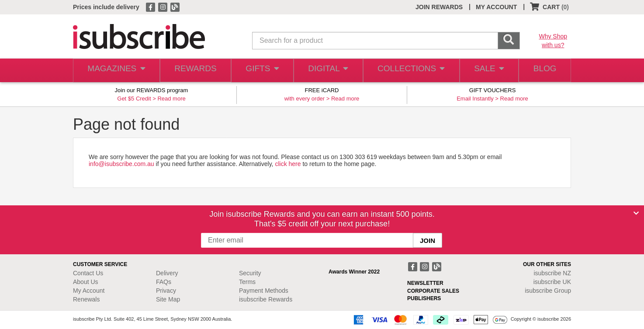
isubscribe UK (552, 282)
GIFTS (261, 71)
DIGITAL (327, 71)
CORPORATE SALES (433, 291)
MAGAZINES (115, 71)
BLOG (544, 71)
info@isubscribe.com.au (121, 164)
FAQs (164, 282)
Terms (247, 282)
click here (288, 164)
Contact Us (88, 273)
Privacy (166, 291)
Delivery (167, 273)
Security (250, 273)
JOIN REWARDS (439, 7)
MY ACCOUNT (496, 7)
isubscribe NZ (552, 273)
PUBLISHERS (424, 298)
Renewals (86, 299)
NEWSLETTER (425, 283)
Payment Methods (264, 291)
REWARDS (193, 71)
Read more (171, 99)
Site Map (168, 299)
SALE (485, 71)
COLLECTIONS (409, 71)
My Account (89, 291)
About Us (86, 282)
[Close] (636, 213)
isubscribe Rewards (266, 299)
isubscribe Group (548, 291)
